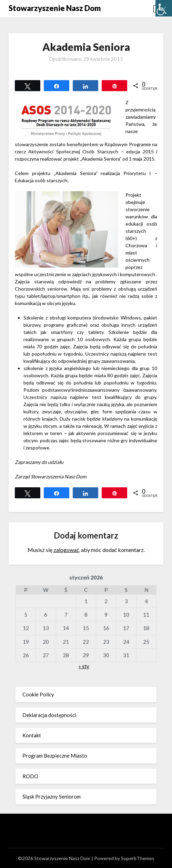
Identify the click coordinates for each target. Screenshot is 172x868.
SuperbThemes (138, 858)
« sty (84, 666)
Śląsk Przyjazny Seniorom (52, 796)
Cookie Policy (38, 694)
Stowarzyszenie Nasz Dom (55, 8)
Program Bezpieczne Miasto (55, 756)
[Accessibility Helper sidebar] (164, 8)
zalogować (66, 550)
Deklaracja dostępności (49, 715)
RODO (30, 776)
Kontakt (32, 735)
